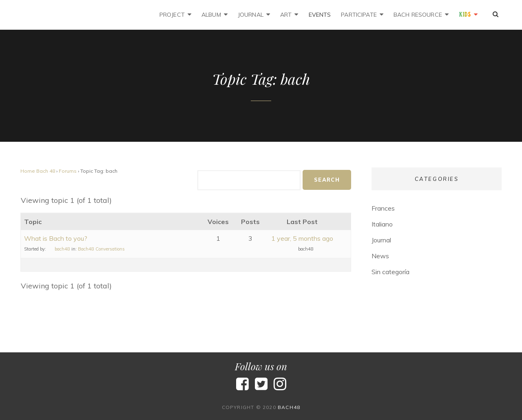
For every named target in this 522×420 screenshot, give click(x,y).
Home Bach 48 (38, 171)
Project (172, 15)
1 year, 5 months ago (302, 238)
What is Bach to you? (56, 238)
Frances (383, 208)
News (380, 256)
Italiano (382, 224)
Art (286, 15)
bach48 (289, 407)
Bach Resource (418, 15)
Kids (465, 15)
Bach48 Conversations (101, 249)
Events (320, 15)
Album (211, 15)
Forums (68, 171)
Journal (251, 15)
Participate (359, 15)
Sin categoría (390, 272)
